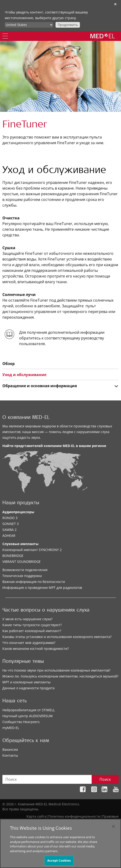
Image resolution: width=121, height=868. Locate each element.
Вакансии (10, 749)
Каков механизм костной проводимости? (36, 649)
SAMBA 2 (9, 530)
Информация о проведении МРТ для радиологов (42, 588)
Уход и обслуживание (24, 375)
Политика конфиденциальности (74, 816)
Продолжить (68, 25)
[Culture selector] (29, 25)
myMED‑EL (11, 728)
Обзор (9, 364)
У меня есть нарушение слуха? (27, 619)
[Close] (113, 828)
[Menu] (5, 36)
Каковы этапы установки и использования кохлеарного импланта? (57, 637)
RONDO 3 (10, 518)
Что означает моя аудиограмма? (29, 643)
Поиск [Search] (105, 779)
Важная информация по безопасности (34, 582)
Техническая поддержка (22, 576)
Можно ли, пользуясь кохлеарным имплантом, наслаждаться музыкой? (60, 676)
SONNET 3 (11, 524)
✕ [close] (115, 4)
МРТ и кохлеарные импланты (26, 682)
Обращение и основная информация (40, 386)
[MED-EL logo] (103, 36)
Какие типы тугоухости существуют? (32, 625)
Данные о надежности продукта (28, 688)
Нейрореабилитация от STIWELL (29, 710)
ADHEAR (9, 536)
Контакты (10, 755)
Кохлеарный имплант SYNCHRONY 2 (32, 550)
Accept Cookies (59, 863)
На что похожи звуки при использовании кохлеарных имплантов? (56, 670)
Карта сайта (36, 816)
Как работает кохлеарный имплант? (32, 631)
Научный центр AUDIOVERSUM (28, 716)
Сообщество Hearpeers (21, 722)
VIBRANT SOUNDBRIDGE (22, 562)
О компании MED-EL (26, 418)
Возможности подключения (25, 570)
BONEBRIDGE (13, 556)
